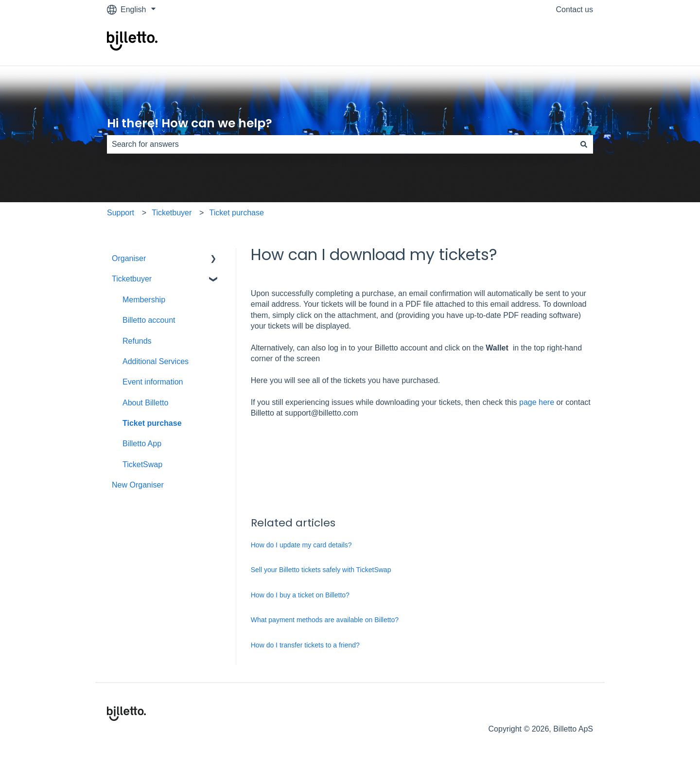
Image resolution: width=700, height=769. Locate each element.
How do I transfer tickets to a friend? (305, 645)
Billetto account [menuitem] (149, 320)
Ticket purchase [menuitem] (152, 423)
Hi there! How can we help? (190, 123)
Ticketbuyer (172, 213)
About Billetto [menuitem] (145, 403)
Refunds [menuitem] (137, 341)
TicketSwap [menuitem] (142, 464)
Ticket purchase (237, 213)
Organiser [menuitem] (129, 258)
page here (538, 402)
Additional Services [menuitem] (156, 361)
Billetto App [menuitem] (142, 444)
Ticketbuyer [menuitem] (132, 279)
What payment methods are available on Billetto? (325, 620)
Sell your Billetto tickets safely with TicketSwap (321, 570)
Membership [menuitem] (144, 300)
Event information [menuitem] (153, 382)
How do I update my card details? (301, 545)
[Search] (584, 144)
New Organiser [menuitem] (138, 485)
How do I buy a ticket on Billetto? (300, 595)
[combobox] (341, 144)
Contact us (575, 9)
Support (121, 213)
